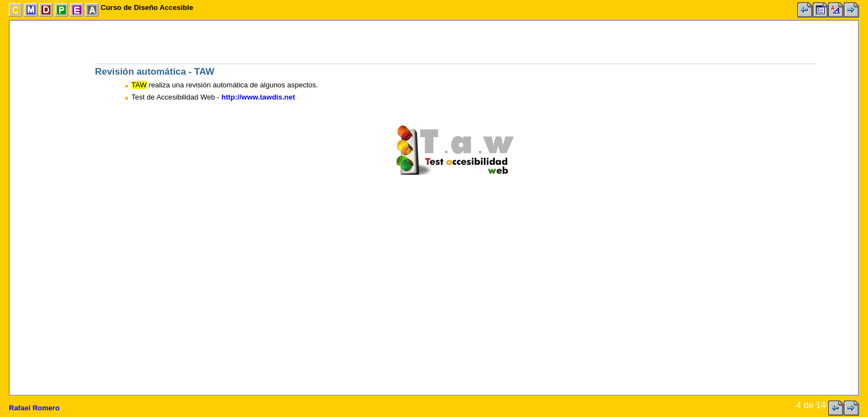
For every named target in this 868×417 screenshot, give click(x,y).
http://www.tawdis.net (258, 97)
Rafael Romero (34, 408)
